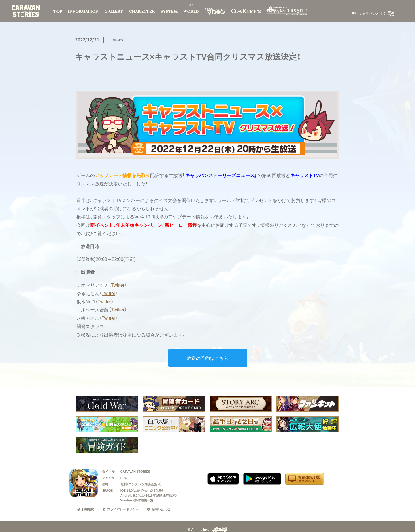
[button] (369, 13)
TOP (58, 12)
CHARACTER (142, 12)
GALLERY (114, 12)
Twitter (118, 285)
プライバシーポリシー (123, 509)
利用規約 (88, 509)
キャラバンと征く (372, 13)
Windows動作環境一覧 (137, 500)
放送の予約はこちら (207, 358)
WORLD (191, 12)
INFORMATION (83, 12)
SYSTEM (169, 12)
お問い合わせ (161, 509)
